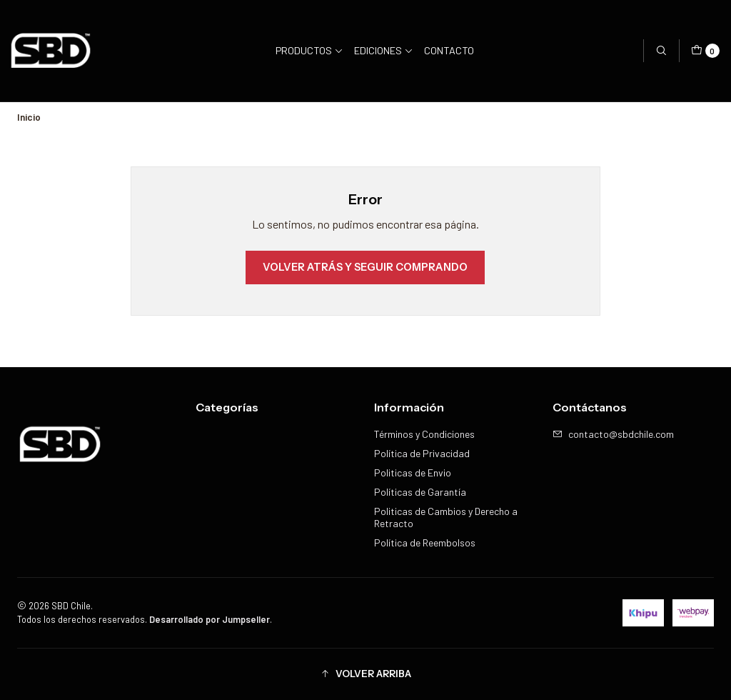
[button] (365, 674)
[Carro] (705, 51)
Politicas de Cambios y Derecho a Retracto (446, 517)
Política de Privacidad (422, 453)
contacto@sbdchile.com (613, 434)
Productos (309, 50)
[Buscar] (661, 51)
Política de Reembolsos (425, 542)
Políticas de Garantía (420, 492)
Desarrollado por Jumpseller (210, 619)
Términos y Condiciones (424, 434)
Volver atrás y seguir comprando (365, 267)
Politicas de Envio (413, 472)
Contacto (449, 50)
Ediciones (384, 50)
